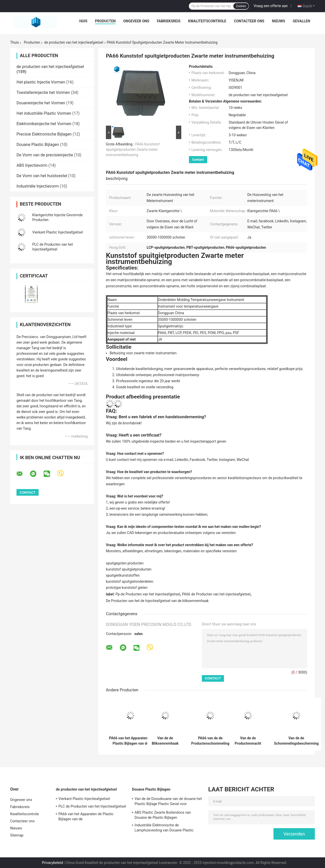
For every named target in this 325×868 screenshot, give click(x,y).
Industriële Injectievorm (38, 186)
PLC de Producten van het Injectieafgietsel (92, 806)
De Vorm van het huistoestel (42, 176)
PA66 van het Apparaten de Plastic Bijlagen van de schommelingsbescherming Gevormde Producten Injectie (131, 741)
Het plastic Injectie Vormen (41, 82)
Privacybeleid (52, 863)
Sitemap (17, 835)
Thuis (14, 42)
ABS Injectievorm (32, 165)
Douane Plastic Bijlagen (38, 145)
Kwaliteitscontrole (207, 21)
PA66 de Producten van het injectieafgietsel (216, 594)
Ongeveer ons (136, 21)
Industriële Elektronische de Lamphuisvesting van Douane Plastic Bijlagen (164, 828)
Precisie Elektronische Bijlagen (44, 134)
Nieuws (279, 21)
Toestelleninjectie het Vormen (43, 93)
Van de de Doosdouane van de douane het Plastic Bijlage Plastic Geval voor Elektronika (168, 802)
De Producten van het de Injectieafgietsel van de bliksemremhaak (157, 601)
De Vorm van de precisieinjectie (45, 155)
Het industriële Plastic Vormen (44, 113)
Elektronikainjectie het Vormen (44, 124)
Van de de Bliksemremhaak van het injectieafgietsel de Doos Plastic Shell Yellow (165, 741)
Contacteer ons (249, 21)
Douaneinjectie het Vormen (41, 103)
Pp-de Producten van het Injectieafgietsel (148, 594)
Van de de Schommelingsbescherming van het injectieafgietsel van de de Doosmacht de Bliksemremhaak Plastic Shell (296, 741)
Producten (105, 21)
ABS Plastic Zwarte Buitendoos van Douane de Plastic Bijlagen (163, 815)
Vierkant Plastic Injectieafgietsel (58, 232)
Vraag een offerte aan (271, 6)
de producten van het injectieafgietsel (74, 42)
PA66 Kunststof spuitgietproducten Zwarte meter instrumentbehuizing (133, 149)
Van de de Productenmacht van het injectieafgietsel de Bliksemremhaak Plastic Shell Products (248, 741)
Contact (198, 160)
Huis (83, 21)
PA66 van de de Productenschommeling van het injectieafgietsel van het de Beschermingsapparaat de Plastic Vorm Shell (210, 741)
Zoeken (241, 6)
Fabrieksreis (169, 21)
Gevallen (301, 21)
